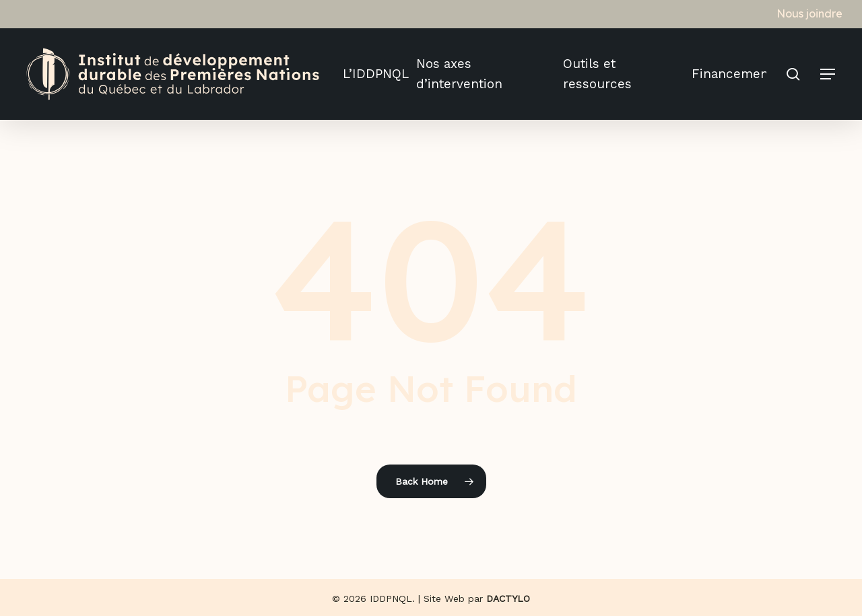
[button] (828, 74)
